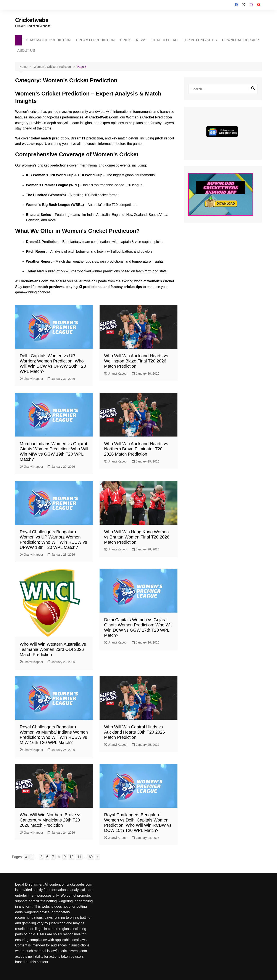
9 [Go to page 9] (65, 857)
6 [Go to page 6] (47, 857)
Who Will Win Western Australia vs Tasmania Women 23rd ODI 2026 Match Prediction (53, 649)
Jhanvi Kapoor (31, 379)
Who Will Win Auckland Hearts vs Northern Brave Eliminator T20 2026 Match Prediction (136, 449)
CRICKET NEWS (133, 40)
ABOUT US (26, 51)
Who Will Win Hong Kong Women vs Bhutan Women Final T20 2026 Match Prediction (137, 537)
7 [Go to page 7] (53, 857)
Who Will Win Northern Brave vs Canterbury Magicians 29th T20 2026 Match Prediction (51, 820)
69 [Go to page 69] (91, 857)
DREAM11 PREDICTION (95, 40)
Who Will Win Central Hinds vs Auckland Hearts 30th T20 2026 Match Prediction (134, 732)
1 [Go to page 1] (32, 857)
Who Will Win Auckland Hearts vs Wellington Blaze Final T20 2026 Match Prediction (136, 361)
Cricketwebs (32, 20)
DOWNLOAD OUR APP (240, 40)
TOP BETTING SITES (200, 40)
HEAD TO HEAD (165, 40)
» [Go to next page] (97, 857)
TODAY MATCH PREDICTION (47, 40)
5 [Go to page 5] (41, 857)
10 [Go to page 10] (72, 857)
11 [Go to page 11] (79, 857)
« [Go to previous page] (26, 857)
